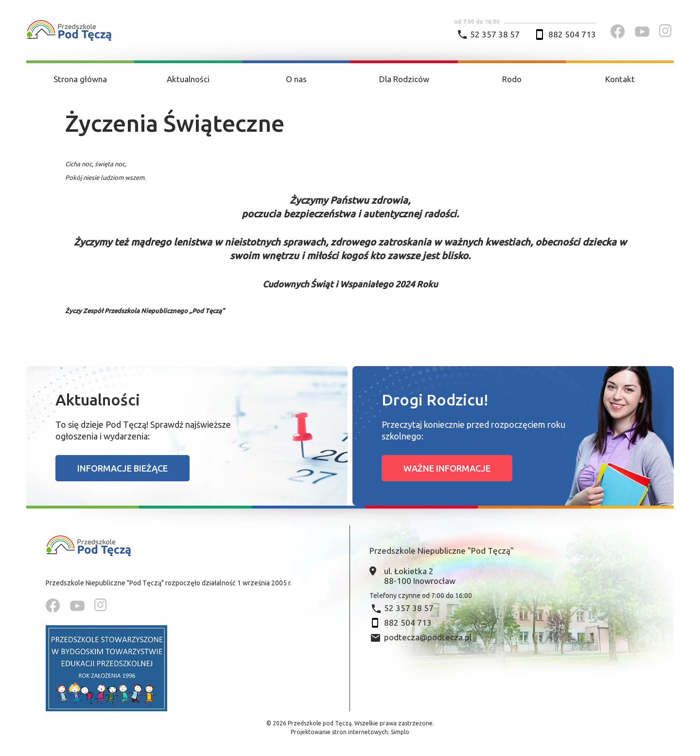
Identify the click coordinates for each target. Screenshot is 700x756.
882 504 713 (572, 34)
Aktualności (188, 79)
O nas (296, 79)
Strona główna (80, 79)
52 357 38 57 (495, 34)
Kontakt (620, 79)
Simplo (400, 732)
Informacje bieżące (122, 468)
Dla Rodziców (404, 79)
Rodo (512, 79)
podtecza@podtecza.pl (428, 637)
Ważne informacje (447, 468)
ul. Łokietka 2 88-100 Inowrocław (420, 576)
